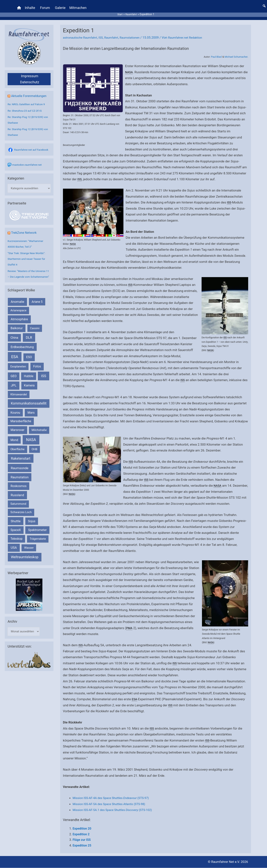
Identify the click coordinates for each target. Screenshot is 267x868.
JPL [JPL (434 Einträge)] (14, 393)
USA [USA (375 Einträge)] (14, 555)
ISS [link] (80, 173)
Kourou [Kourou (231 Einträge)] (15, 420)
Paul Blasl (216, 51)
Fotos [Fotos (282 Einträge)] (37, 373)
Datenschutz (30, 76)
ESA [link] (135, 699)
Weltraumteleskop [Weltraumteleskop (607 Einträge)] (25, 564)
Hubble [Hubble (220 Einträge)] (29, 383)
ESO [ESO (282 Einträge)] (29, 364)
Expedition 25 (82, 846)
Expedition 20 (82, 829)
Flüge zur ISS (82, 840)
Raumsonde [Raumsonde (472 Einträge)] (20, 475)
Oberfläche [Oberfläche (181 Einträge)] (17, 456)
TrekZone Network (25, 234)
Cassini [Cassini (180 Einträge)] (35, 335)
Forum (46, 5)
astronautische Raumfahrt (82, 32)
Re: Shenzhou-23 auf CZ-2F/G (26, 105)
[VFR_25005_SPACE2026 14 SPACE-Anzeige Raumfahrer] (29, 602)
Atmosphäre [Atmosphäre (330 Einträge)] (19, 326)
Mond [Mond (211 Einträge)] (14, 447)
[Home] (20, 5)
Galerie (61, 5)
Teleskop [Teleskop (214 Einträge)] (16, 546)
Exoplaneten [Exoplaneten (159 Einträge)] (18, 374)
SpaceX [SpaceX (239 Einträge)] (16, 537)
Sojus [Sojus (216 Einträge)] (32, 528)
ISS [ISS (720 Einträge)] (44, 383)
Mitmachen (79, 5)
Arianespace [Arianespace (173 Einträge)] (18, 318)
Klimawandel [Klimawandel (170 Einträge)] (19, 401)
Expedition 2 (81, 834)
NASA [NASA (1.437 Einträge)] (31, 447)
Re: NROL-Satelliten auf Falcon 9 (28, 98)
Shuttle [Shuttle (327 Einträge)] (16, 528)
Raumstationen (136, 32)
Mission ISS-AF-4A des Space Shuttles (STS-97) (114, 798)
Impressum (30, 70)
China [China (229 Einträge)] (14, 345)
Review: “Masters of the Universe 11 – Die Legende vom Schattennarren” (28, 278)
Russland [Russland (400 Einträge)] (17, 502)
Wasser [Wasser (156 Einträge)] (29, 555)
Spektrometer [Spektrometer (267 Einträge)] (37, 537)
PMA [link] (130, 628)
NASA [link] (129, 66)
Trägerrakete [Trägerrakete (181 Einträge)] (38, 546)
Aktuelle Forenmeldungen (30, 90)
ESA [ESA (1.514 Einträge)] (15, 364)
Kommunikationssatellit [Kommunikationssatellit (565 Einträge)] (29, 410)
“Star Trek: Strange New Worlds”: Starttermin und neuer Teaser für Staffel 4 (28, 260)
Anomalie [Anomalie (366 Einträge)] (17, 309)
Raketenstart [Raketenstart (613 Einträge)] (21, 465)
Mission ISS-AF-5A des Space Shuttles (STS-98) (112, 804)
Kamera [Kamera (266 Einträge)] (29, 393)
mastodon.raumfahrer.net (28, 165)
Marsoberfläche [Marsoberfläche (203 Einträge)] (21, 428)
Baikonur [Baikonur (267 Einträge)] (17, 335)
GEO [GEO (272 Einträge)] (14, 383)
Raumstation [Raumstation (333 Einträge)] (20, 484)
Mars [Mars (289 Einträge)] (31, 420)
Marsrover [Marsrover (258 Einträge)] (18, 437)
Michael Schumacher (236, 51)
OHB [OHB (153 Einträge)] (34, 456)
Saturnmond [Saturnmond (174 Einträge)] (18, 511)
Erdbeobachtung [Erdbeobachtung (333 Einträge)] (22, 354)
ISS (104, 32)
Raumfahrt (116, 32)
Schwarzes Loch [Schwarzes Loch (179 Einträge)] (21, 519)
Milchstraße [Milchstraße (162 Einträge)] (39, 437)
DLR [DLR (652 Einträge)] (29, 345)
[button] (264, 3)
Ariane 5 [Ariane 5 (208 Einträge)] (37, 309)
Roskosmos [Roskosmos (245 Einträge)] (18, 493)
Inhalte (31, 5)
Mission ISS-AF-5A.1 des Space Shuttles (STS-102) (116, 810)
